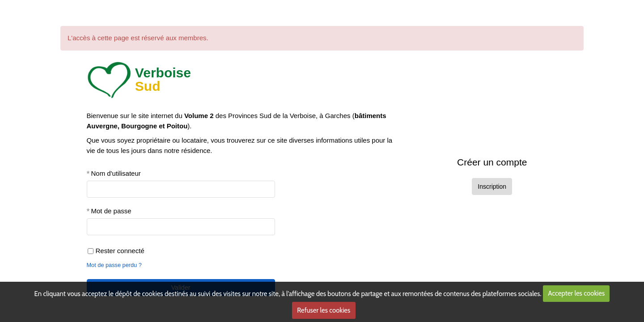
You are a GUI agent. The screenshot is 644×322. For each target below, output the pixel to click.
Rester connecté (116, 251)
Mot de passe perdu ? (114, 265)
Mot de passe (111, 211)
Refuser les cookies (324, 310)
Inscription (492, 186)
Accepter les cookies (576, 293)
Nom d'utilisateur (116, 173)
